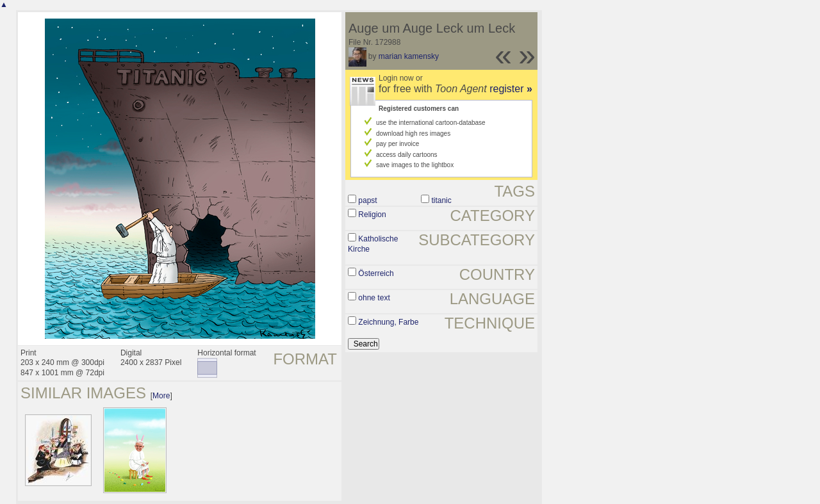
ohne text (374, 298)
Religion (372, 215)
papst (367, 200)
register (511, 89)
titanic (441, 200)
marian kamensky (409, 56)
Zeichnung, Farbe (388, 322)
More (161, 396)
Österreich (376, 273)
